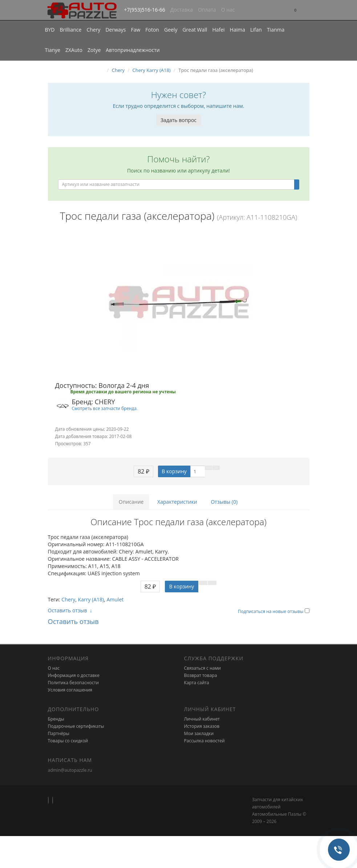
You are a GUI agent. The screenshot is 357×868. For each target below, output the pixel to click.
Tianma (276, 30)
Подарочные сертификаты (76, 726)
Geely (171, 30)
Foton (152, 30)
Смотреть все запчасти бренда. (105, 408)
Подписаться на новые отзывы (271, 611)
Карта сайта (197, 683)
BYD (50, 30)
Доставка (182, 10)
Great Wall (195, 30)
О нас (228, 10)
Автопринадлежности (133, 50)
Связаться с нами (202, 668)
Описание (131, 502)
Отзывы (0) (224, 502)
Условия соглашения (70, 690)
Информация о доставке (74, 675)
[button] (295, 10)
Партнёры (59, 733)
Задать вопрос (178, 120)
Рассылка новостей (204, 741)
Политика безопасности (73, 683)
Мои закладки (199, 733)
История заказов (202, 726)
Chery (93, 30)
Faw (135, 30)
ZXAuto (74, 50)
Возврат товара (201, 675)
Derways (115, 30)
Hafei (218, 30)
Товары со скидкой (68, 741)
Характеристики (177, 502)
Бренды (56, 719)
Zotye (94, 50)
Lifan (256, 30)
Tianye (53, 50)
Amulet (115, 599)
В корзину (174, 471)
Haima (238, 30)
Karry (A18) (91, 599)
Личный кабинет (202, 719)
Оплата (207, 10)
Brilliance (71, 30)
